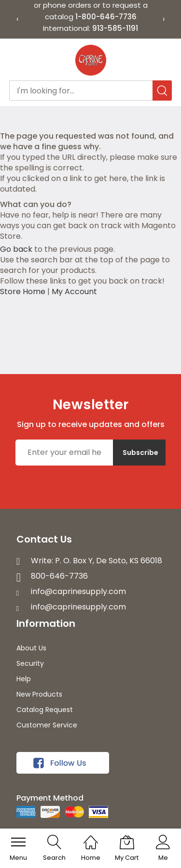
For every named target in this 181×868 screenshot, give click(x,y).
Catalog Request (45, 710)
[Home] (91, 837)
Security (30, 663)
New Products (39, 694)
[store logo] (91, 60)
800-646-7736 (59, 576)
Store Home (23, 291)
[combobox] (91, 91)
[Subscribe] (139, 453)
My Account (74, 291)
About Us (31, 648)
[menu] (18, 842)
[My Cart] (127, 842)
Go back (16, 249)
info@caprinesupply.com (78, 591)
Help (24, 679)
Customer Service (47, 725)
